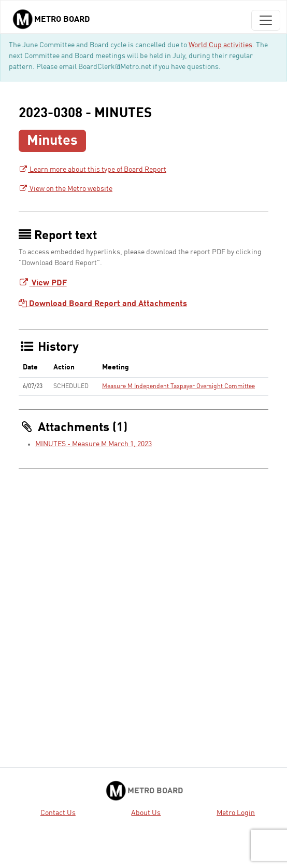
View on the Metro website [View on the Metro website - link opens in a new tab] (66, 189)
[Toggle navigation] (266, 20)
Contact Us (58, 812)
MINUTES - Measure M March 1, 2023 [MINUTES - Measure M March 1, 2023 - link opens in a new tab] (94, 444)
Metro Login (236, 812)
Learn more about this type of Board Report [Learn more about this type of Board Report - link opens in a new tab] (92, 170)
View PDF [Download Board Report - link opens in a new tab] (43, 283)
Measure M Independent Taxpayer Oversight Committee (178, 387)
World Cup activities (220, 45)
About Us (146, 812)
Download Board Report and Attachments (103, 304)
